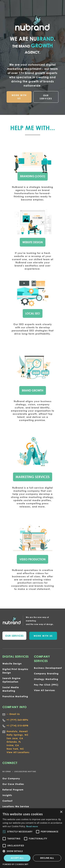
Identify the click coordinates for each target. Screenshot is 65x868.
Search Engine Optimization (11, 680)
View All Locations (18, 752)
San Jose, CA (15, 738)
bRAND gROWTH (32, 390)
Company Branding (46, 673)
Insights (7, 795)
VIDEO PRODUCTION (33, 559)
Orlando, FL (14, 742)
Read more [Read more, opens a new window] (32, 826)
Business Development (48, 668)
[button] (32, 851)
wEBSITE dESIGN (33, 242)
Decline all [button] (47, 858)
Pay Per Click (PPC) (46, 685)
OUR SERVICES (46, 97)
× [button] (61, 812)
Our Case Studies (13, 784)
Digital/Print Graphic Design (15, 671)
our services (14, 636)
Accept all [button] (17, 858)
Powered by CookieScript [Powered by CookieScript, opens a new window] (15, 864)
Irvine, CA (13, 745)
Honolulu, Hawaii (17, 731)
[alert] (32, 838)
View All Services (45, 690)
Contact (7, 801)
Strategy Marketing (46, 679)
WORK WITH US (19, 97)
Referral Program (13, 790)
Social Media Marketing (11, 689)
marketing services (32, 476)
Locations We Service (16, 806)
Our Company (11, 778)
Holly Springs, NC (18, 735)
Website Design (12, 664)
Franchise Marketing (15, 696)
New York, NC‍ (15, 749)
